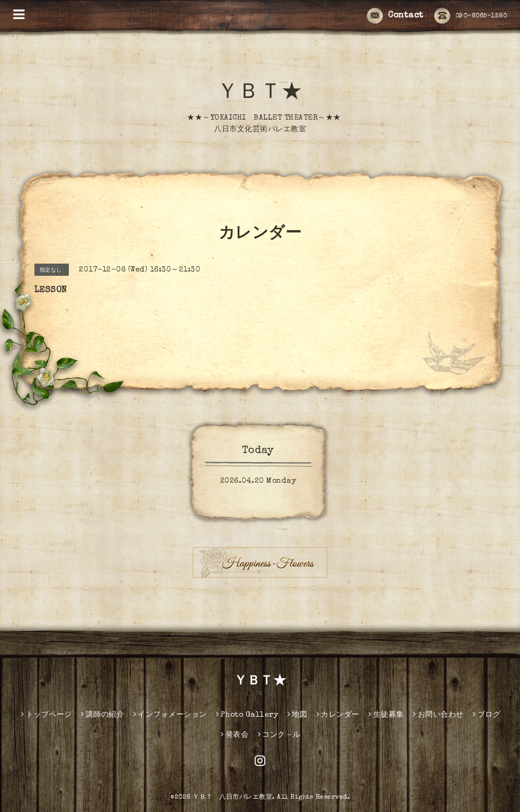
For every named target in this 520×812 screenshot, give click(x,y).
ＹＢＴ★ (260, 94)
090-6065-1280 (471, 16)
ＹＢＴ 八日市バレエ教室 (232, 798)
